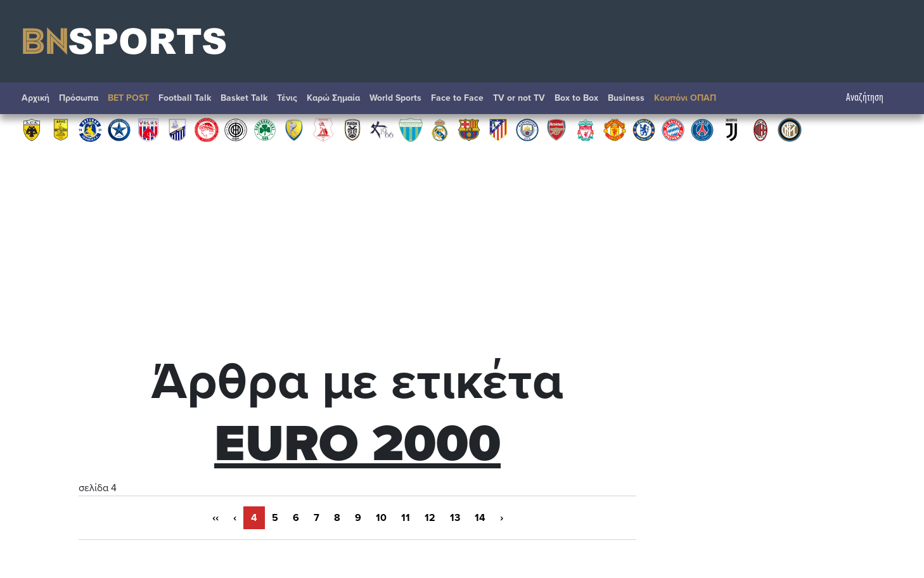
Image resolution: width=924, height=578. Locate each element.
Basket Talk (244, 98)
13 (455, 518)
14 (480, 518)
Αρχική (35, 98)
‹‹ (215, 518)
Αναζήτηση (871, 98)
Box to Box (576, 98)
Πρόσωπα (79, 98)
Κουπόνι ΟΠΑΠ (685, 98)
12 (430, 518)
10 (381, 518)
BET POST (128, 98)
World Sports (395, 98)
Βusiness (626, 98)
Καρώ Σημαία (333, 98)
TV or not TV (519, 98)
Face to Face (457, 98)
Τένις (287, 98)
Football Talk (185, 98)
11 (406, 518)
